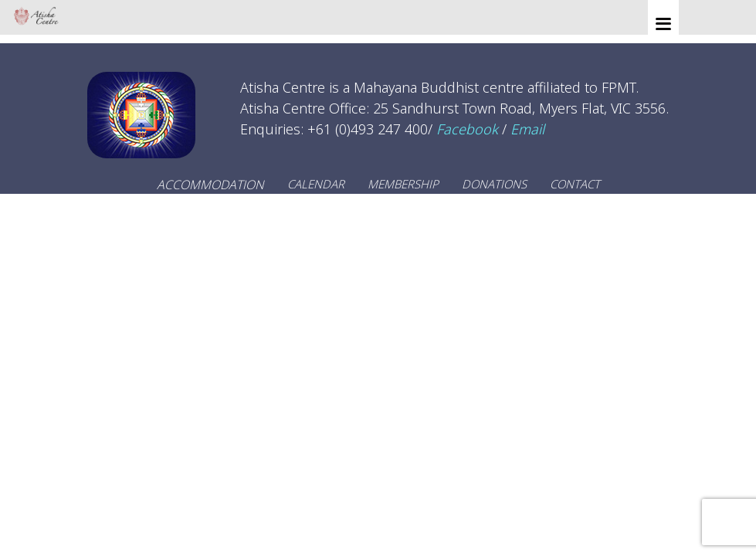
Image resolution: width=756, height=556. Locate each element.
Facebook (467, 129)
